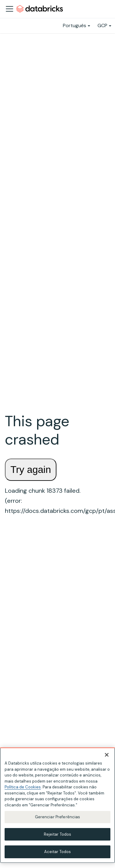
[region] (57, 805)
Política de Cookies (23, 787)
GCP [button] (102, 25)
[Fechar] (107, 755)
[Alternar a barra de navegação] (10, 9)
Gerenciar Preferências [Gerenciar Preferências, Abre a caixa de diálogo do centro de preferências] (58, 817)
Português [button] (75, 25)
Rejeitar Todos (58, 834)
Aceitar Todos (58, 852)
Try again (31, 470)
